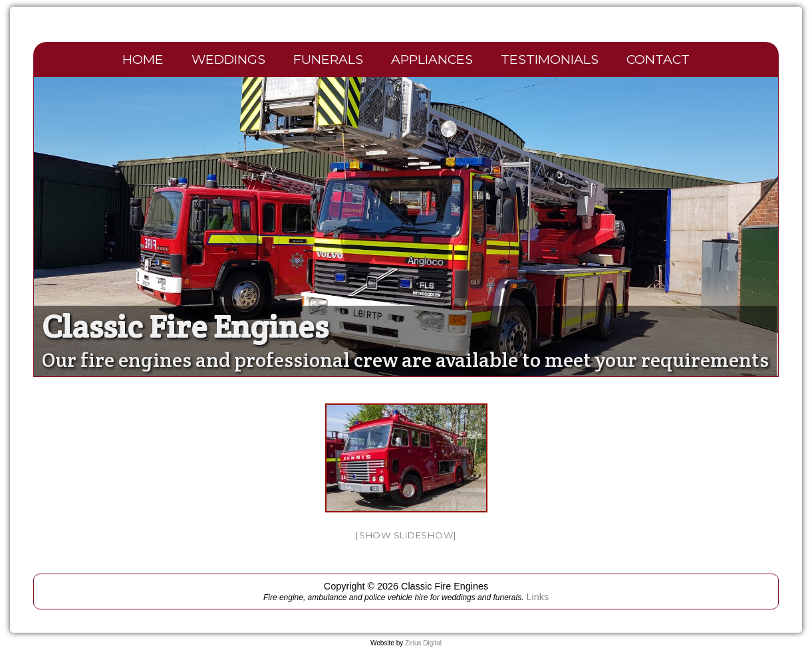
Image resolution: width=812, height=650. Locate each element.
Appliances (432, 59)
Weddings (228, 59)
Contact (658, 59)
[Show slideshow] (406, 535)
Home (143, 59)
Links (537, 597)
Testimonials (550, 59)
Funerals (328, 59)
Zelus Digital (423, 643)
